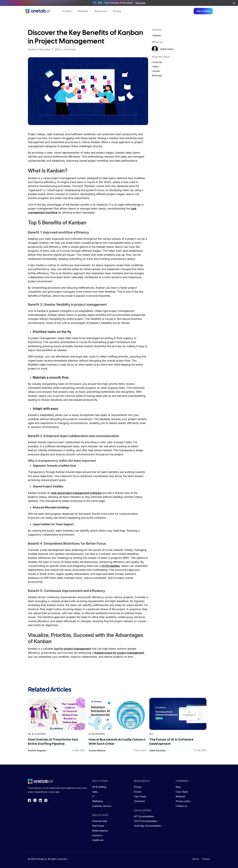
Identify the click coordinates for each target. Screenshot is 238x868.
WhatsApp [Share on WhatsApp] (157, 75)
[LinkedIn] (40, 800)
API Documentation (144, 816)
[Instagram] (46, 800)
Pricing (120, 11)
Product (71, 11)
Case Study (140, 797)
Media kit (180, 797)
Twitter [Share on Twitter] (155, 67)
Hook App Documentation (147, 826)
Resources (105, 11)
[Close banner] (234, 3)
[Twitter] (35, 800)
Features (157, 35)
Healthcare (98, 840)
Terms (195, 859)
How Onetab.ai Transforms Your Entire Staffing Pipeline (53, 741)
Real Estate (98, 826)
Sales (95, 792)
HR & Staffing (99, 787)
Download (139, 801)
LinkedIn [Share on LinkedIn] (156, 71)
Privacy (206, 859)
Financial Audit (100, 821)
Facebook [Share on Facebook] (157, 62)
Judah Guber (167, 49)
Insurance (97, 835)
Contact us (181, 806)
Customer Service (102, 806)
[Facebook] (29, 800)
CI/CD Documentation (146, 821)
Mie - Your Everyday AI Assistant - (119, 3)
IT (93, 797)
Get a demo (201, 11)
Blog (178, 787)
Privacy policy (183, 801)
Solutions (87, 11)
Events (138, 792)
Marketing (97, 801)
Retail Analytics (100, 831)
